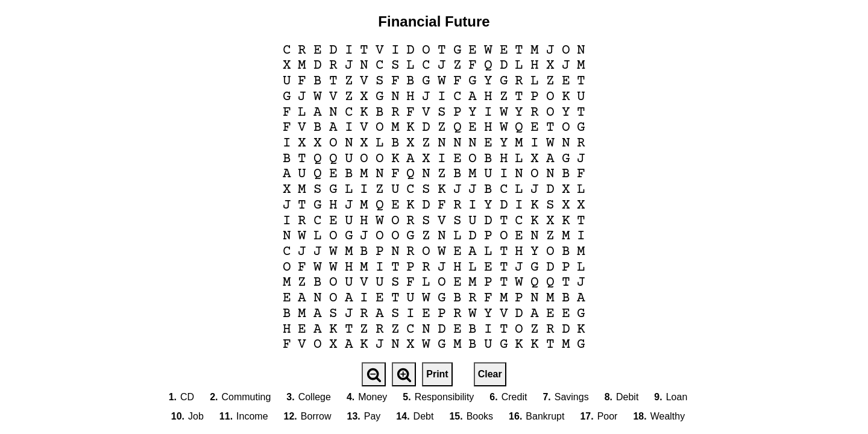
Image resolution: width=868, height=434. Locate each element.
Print (437, 374)
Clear (490, 374)
